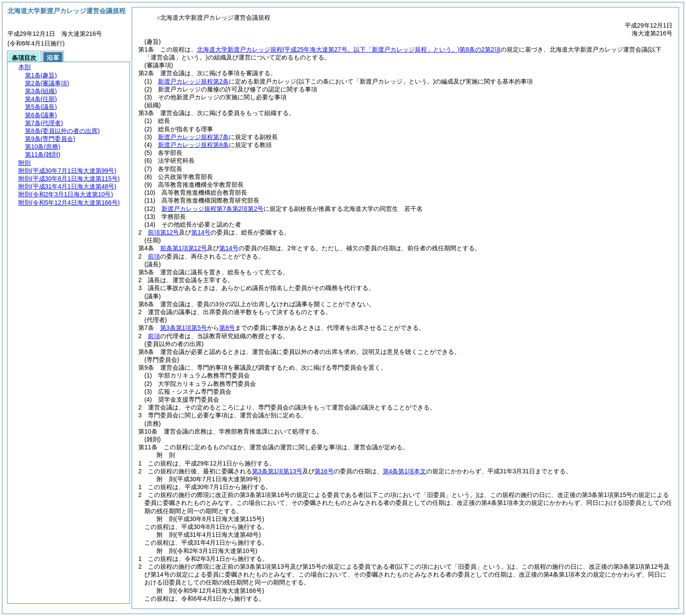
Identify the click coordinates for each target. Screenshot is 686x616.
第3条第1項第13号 (277, 471)
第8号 (227, 328)
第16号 (324, 471)
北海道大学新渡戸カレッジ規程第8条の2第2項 (349, 49)
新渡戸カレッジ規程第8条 (193, 145)
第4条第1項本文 (405, 471)
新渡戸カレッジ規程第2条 (193, 81)
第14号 (201, 232)
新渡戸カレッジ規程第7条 (193, 137)
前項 (154, 256)
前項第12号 (164, 232)
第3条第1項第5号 (184, 328)
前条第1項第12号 (184, 248)
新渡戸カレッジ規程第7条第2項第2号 (212, 209)
